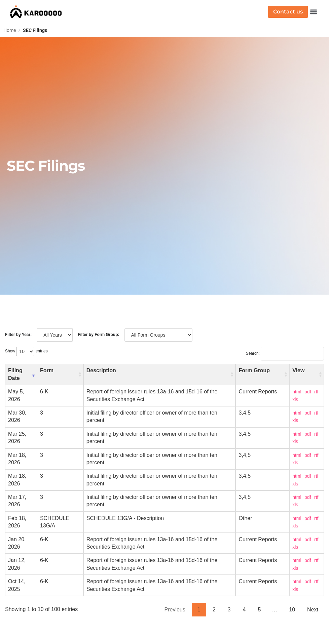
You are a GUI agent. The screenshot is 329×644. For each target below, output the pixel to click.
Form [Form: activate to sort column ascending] (47, 370)
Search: (285, 353)
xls (295, 399)
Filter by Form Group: (98, 335)
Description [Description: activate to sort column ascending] (101, 370)
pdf (308, 392)
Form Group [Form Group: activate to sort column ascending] (254, 370)
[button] (313, 12)
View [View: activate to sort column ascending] (298, 370)
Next (313, 610)
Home (10, 30)
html (297, 392)
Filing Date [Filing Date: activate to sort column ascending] (15, 374)
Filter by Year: (18, 335)
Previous (175, 610)
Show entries (26, 351)
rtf (316, 392)
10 (292, 610)
